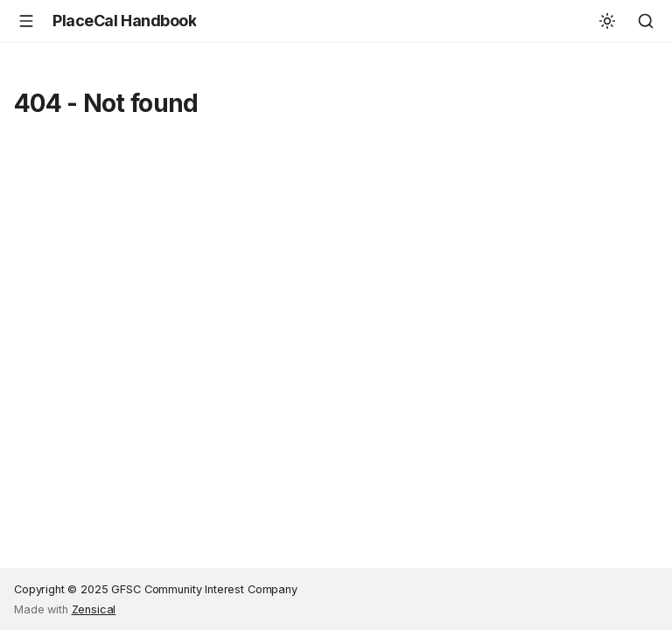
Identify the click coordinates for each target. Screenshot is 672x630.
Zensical (94, 609)
